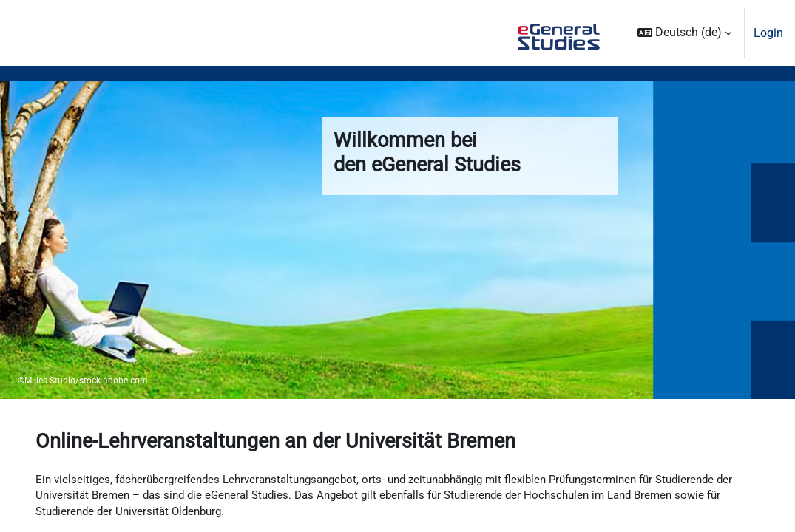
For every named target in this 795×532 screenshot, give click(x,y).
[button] (684, 33)
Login (768, 33)
